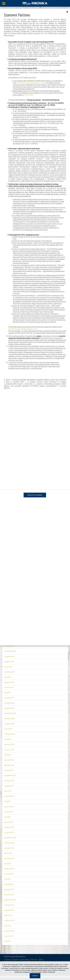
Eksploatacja (25, 960)
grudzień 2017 (9, 765)
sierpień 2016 (9, 848)
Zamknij (35, 976)
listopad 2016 (9, 833)
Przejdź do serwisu (35, 495)
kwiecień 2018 (9, 744)
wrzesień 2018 (9, 719)
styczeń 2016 (9, 884)
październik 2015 (10, 900)
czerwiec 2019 (9, 672)
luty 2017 (8, 817)
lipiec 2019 (8, 667)
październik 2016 (10, 838)
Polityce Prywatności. (49, 972)
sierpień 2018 (9, 724)
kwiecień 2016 (9, 869)
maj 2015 (8, 926)
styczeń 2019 (9, 698)
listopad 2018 (9, 708)
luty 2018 (8, 755)
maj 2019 (8, 677)
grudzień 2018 (9, 703)
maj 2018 (8, 739)
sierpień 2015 (9, 910)
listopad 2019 (9, 646)
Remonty (34, 960)
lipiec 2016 (8, 853)
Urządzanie (15, 960)
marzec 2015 (9, 936)
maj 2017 (8, 801)
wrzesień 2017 (9, 781)
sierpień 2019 (9, 662)
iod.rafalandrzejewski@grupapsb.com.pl (31, 83)
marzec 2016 (9, 874)
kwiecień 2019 (9, 682)
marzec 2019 (9, 688)
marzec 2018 (9, 750)
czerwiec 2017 (9, 796)
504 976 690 (29, 95)
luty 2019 (8, 693)
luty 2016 (8, 879)
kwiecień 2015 (9, 931)
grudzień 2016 (9, 827)
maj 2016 (8, 864)
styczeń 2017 (9, 822)
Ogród (41, 960)
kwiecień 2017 (9, 807)
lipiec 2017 (8, 791)
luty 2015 (8, 941)
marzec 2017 (9, 812)
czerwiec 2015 (9, 921)
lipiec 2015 (8, 915)
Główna (8, 960)
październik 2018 (10, 713)
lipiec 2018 (8, 729)
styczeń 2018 (9, 760)
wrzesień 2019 (9, 656)
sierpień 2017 (9, 786)
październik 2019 (10, 651)
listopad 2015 (9, 895)
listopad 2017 (9, 770)
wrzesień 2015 (9, 905)
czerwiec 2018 (9, 734)
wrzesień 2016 (9, 843)
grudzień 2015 (9, 889)
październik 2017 (10, 776)
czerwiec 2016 (9, 858)
